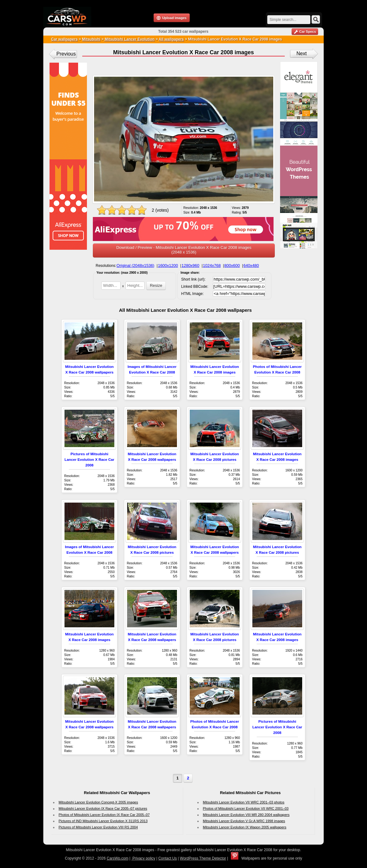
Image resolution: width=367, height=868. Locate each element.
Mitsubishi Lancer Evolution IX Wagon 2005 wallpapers (245, 827)
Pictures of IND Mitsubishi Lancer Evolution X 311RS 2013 (103, 821)
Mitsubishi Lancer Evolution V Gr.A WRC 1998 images (244, 821)
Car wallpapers (64, 39)
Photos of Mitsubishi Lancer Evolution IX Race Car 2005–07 (104, 815)
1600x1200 (168, 265)
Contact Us (167, 858)
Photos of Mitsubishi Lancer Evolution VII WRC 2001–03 (246, 808)
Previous (66, 54)
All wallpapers (171, 39)
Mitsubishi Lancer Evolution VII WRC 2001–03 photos (244, 802)
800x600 (232, 265)
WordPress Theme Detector (203, 858)
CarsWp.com (118, 858)
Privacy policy (143, 858)
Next (302, 53)
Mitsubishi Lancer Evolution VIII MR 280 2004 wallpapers (246, 815)
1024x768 (212, 265)
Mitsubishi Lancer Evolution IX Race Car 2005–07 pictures (103, 808)
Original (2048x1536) (135, 265)
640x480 (251, 265)
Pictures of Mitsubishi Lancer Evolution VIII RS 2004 (98, 827)
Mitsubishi (91, 39)
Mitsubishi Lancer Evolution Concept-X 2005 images (98, 802)
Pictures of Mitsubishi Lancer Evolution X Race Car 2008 (89, 459)
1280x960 (191, 265)
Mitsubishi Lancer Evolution (129, 39)
